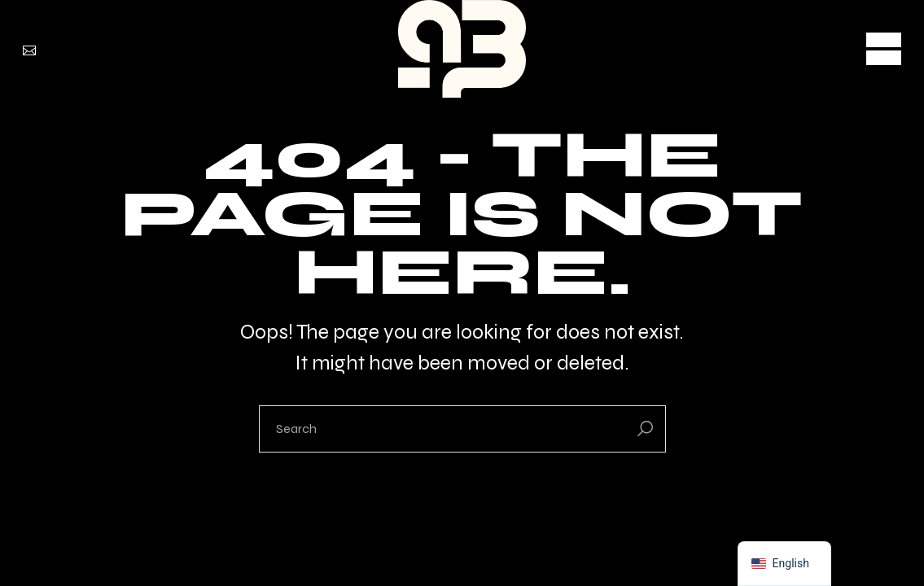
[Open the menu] (884, 49)
